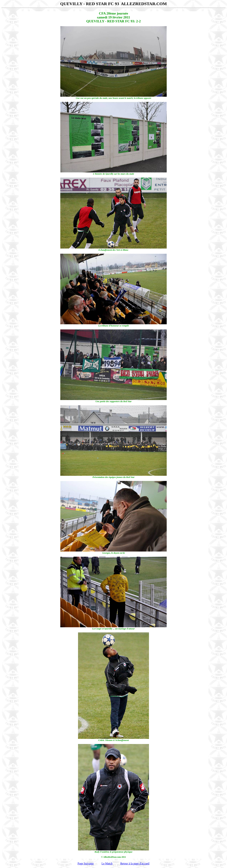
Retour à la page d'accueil (135, 863)
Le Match (107, 863)
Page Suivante (86, 863)
